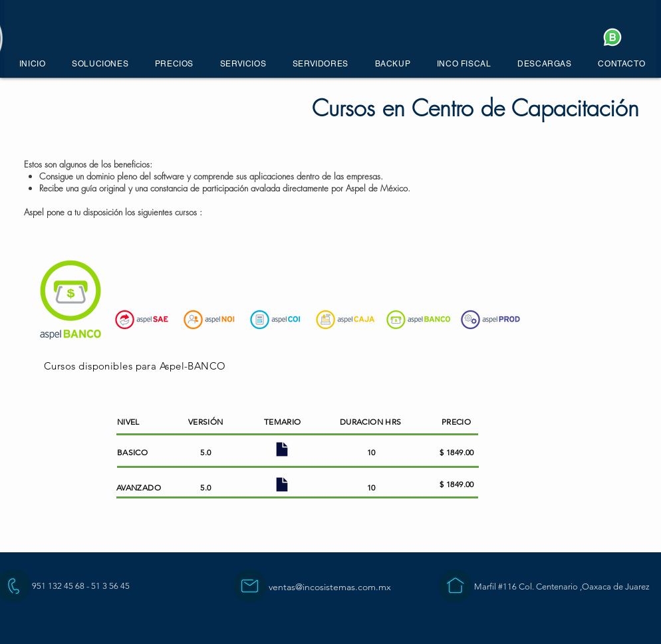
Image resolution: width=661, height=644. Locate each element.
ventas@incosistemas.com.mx (330, 587)
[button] (100, 64)
